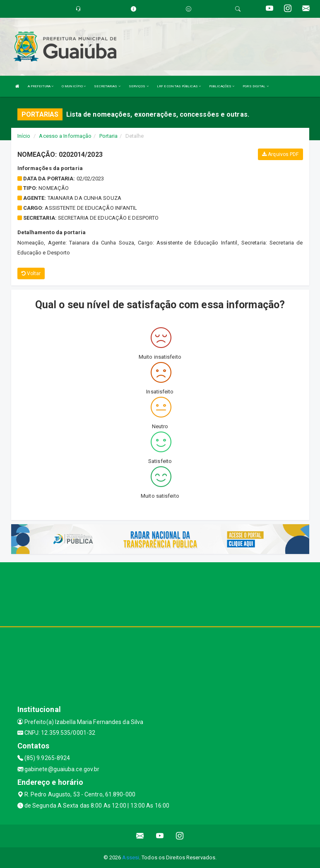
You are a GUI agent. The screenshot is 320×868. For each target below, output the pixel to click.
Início (24, 136)
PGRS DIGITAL (255, 86)
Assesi (131, 857)
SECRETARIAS (107, 86)
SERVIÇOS (139, 86)
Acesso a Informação (65, 136)
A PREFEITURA (41, 86)
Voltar (31, 273)
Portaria (109, 136)
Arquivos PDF (280, 154)
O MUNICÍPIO (74, 86)
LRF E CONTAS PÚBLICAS (179, 86)
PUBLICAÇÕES (222, 86)
